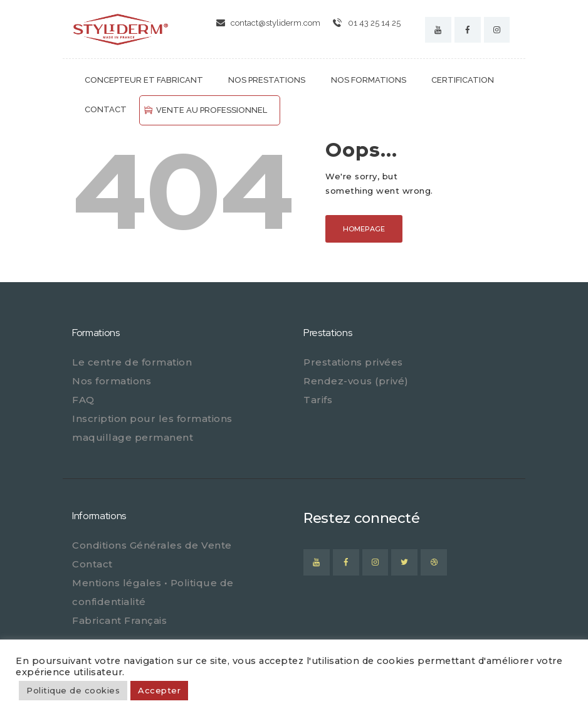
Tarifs (318, 400)
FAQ (83, 400)
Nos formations (112, 381)
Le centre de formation (132, 362)
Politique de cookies (73, 690)
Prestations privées (353, 362)
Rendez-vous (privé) (356, 381)
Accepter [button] (159, 690)
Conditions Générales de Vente (152, 545)
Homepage (364, 229)
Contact (92, 564)
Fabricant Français (119, 620)
